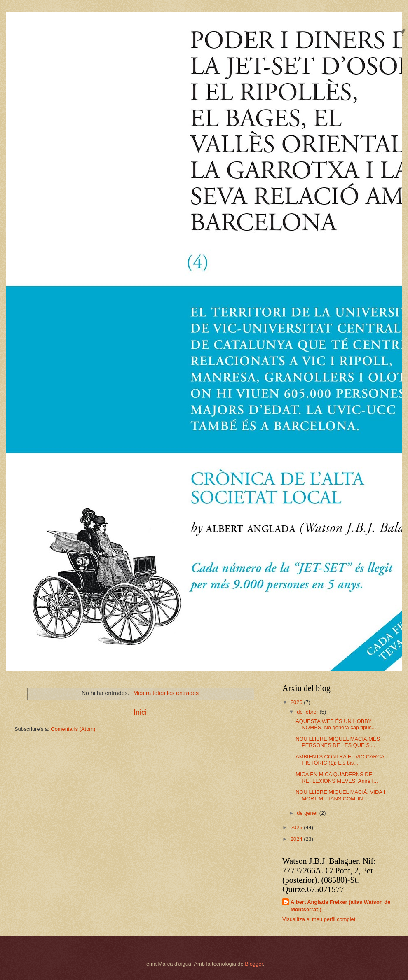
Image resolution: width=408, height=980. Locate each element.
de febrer (308, 712)
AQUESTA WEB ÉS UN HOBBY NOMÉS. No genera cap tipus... (336, 724)
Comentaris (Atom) (73, 729)
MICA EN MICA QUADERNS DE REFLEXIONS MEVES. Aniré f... (337, 777)
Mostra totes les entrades (166, 693)
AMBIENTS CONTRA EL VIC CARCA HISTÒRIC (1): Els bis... (340, 760)
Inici (140, 712)
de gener (308, 813)
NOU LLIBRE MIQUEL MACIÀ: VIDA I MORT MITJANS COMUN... (340, 795)
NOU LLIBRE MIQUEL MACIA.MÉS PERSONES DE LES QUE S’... (338, 742)
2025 (297, 827)
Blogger (254, 964)
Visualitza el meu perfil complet (319, 919)
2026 (297, 702)
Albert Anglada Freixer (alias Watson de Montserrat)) (340, 906)
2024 (297, 839)
